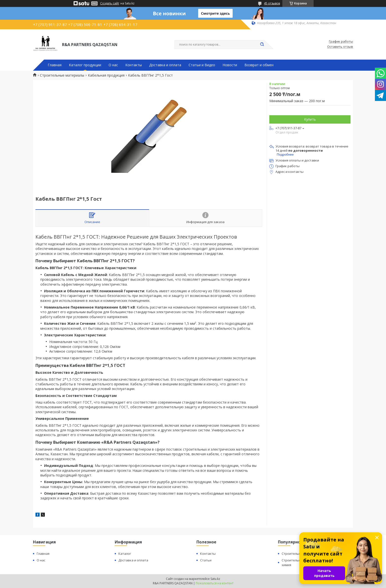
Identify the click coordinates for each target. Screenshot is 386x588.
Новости (230, 65)
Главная (55, 65)
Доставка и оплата (165, 65)
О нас (113, 65)
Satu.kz (215, 579)
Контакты (134, 65)
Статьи (206, 560)
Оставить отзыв (340, 47)
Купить (310, 119)
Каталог (125, 554)
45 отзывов (272, 3)
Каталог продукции (85, 65)
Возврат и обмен (259, 65)
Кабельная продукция (106, 75)
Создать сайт (110, 3)
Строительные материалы (62, 75)
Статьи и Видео (202, 65)
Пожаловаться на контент (215, 583)
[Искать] (262, 45)
